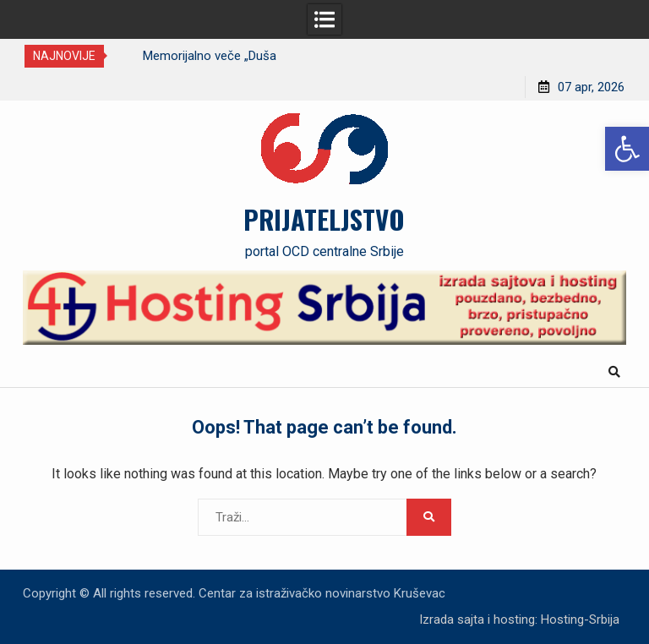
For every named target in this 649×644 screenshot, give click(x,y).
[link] (627, 149)
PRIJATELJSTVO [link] (324, 219)
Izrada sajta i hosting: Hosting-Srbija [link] (519, 619)
